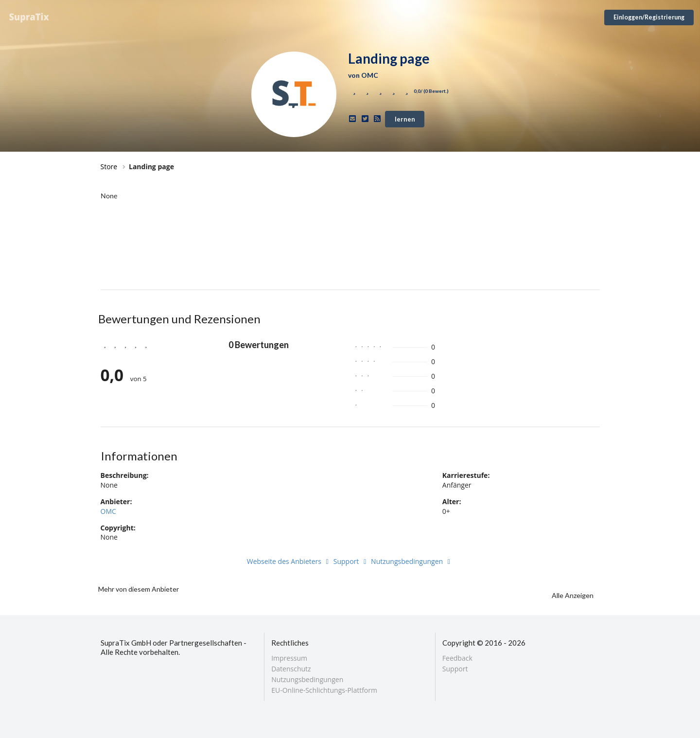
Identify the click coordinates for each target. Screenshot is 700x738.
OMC (108, 511)
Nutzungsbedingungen (412, 561)
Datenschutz (291, 669)
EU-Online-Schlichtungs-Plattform (324, 690)
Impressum (289, 659)
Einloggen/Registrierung (649, 17)
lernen (405, 119)
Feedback (457, 659)
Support (351, 561)
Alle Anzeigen (573, 595)
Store (109, 167)
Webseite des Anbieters (289, 561)
